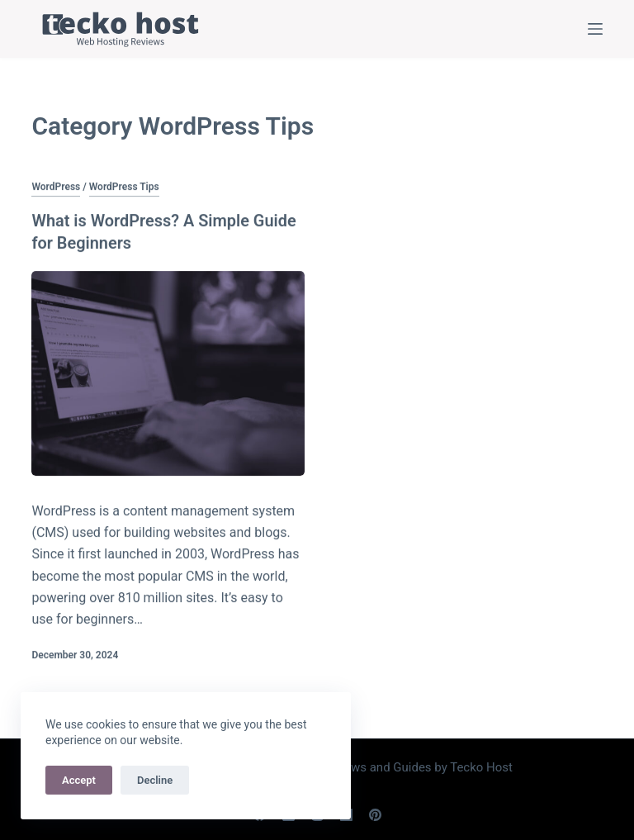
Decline (155, 780)
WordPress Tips (124, 187)
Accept (79, 780)
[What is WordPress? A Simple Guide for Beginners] (168, 373)
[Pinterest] (375, 813)
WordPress (56, 187)
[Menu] (595, 29)
